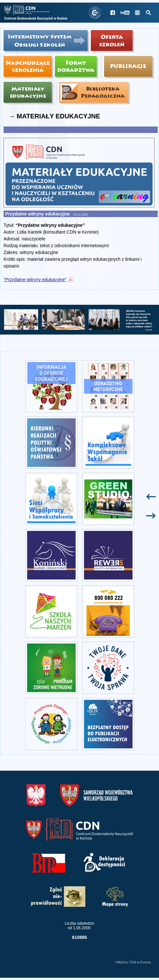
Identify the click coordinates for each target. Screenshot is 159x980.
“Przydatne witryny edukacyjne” (35, 280)
